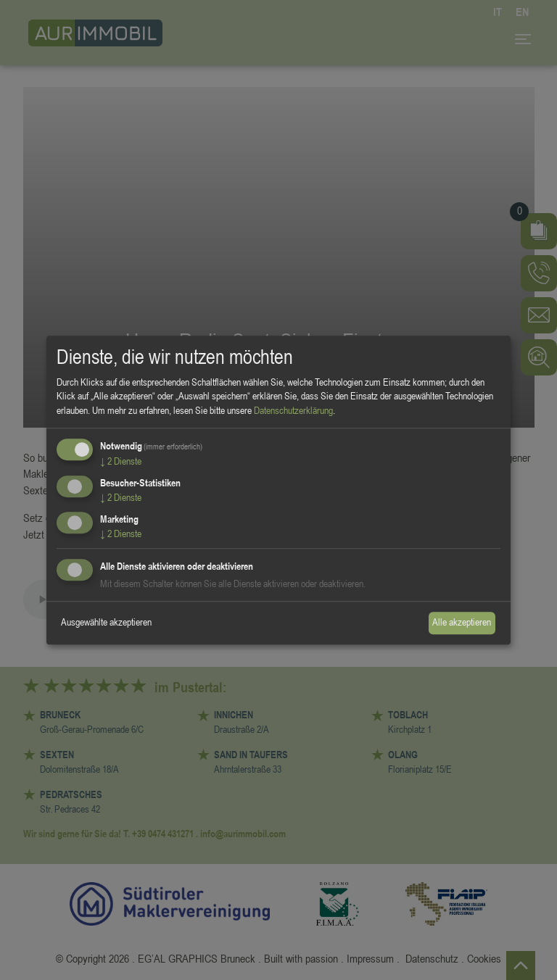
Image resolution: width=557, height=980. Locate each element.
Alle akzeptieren (462, 623)
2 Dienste (121, 462)
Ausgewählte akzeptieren (106, 623)
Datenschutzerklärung (293, 410)
